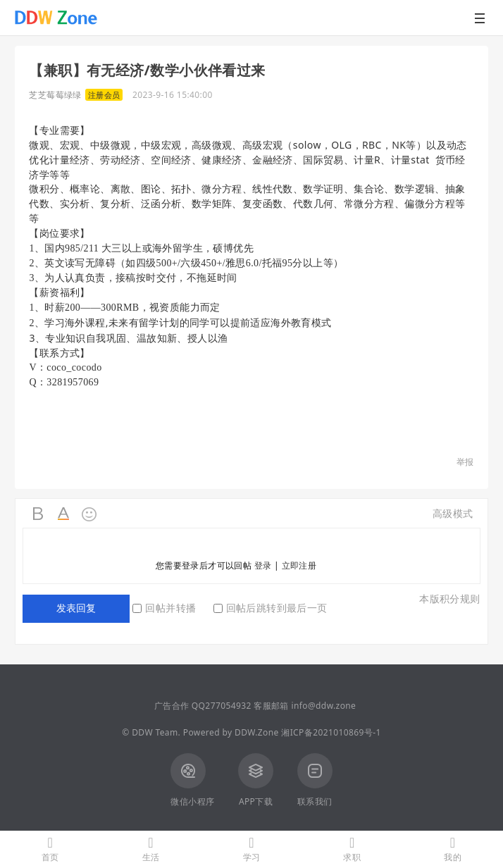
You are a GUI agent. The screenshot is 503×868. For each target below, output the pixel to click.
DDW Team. (156, 732)
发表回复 (76, 608)
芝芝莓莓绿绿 (55, 95)
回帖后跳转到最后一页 (271, 608)
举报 (465, 462)
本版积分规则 (449, 599)
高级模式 (453, 513)
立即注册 (299, 565)
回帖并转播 (164, 608)
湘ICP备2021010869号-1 (331, 732)
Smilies (89, 514)
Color (64, 514)
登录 (263, 565)
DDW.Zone (257, 732)
